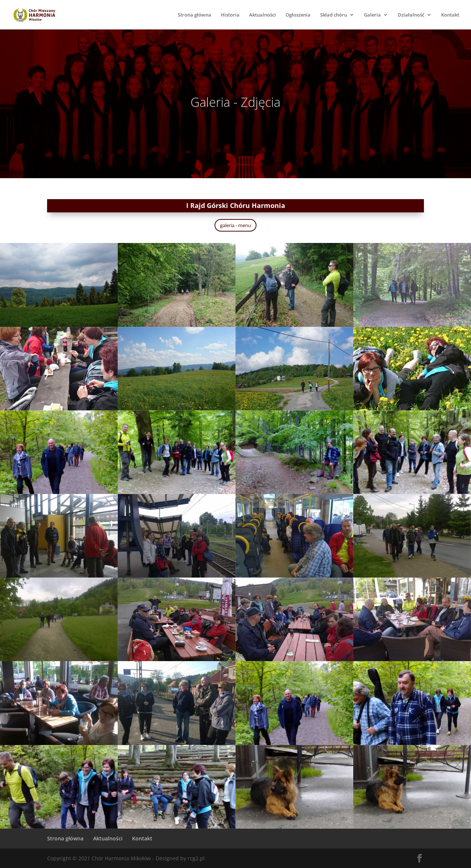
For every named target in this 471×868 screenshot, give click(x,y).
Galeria (372, 15)
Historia (230, 15)
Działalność (411, 15)
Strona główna (194, 15)
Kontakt (450, 15)
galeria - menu (235, 225)
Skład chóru (334, 15)
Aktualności (263, 15)
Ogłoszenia (298, 15)
